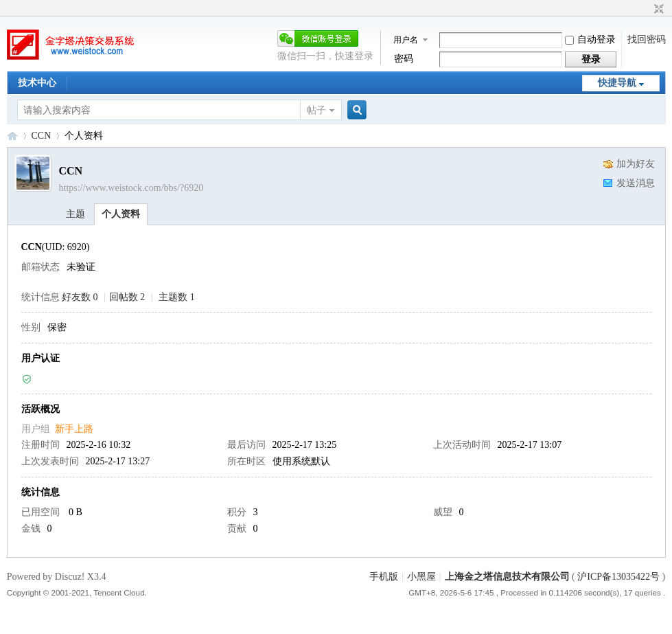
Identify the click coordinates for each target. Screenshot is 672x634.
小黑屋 (421, 577)
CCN (42, 136)
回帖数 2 (127, 297)
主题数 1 (177, 297)
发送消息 (636, 183)
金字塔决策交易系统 (12, 136)
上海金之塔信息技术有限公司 (507, 577)
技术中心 (37, 83)
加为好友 (636, 164)
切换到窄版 (657, 10)
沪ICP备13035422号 (619, 577)
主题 (76, 214)
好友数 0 (80, 297)
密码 (404, 59)
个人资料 (121, 214)
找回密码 (647, 39)
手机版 (384, 577)
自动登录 (590, 39)
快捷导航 (617, 83)
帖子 (316, 110)
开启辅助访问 (646, 10)
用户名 (406, 40)
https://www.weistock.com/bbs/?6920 (131, 188)
